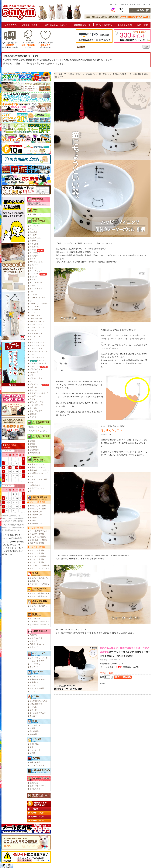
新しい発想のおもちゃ (39, 701)
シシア (32, 313)
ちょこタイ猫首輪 (37, 553)
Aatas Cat (33, 232)
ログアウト (146, 4)
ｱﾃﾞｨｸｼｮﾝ (33, 235)
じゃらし (33, 707)
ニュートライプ (36, 348)
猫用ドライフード (37, 464)
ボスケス (33, 390)
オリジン (33, 277)
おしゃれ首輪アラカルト (39, 531)
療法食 (31, 427)
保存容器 (33, 734)
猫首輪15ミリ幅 (36, 515)
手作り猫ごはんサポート (39, 470)
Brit (31, 381)
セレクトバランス (37, 324)
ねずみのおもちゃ (37, 704)
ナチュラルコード (37, 342)
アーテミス (34, 226)
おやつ (32, 482)
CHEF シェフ (35, 316)
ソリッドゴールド (37, 327)
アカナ (32, 229)
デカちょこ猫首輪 (37, 559)
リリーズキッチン (37, 405)
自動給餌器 (34, 731)
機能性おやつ (37, 485)
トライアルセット (37, 488)
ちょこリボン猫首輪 (38, 556)
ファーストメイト (37, 360)
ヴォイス (33, 268)
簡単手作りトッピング (39, 473)
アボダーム (34, 247)
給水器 (32, 728)
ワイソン (33, 417)
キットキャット (36, 289)
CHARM (33, 330)
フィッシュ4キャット (38, 363)
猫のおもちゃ (35, 789)
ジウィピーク (35, 307)
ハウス (32, 691)
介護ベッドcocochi (37, 644)
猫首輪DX (34, 521)
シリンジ (33, 641)
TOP (56, 74)
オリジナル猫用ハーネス (39, 593)
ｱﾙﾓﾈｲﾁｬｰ (33, 250)
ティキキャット (36, 333)
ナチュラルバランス (38, 345)
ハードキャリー (36, 664)
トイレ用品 (34, 744)
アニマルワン (35, 241)
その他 (32, 753)
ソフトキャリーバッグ (39, 658)
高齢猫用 (33, 447)
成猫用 (32, 441)
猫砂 (31, 747)
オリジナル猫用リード (39, 596)
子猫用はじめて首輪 (38, 506)
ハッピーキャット (37, 357)
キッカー (33, 716)
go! (31, 301)
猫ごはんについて (37, 214)
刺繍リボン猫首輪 (37, 543)
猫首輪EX (34, 518)
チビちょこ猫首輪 (37, 562)
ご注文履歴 (124, 4)
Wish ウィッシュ (36, 262)
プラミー (33, 375)
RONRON (33, 414)
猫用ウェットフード (38, 467)
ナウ (31, 339)
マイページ (114, 4)
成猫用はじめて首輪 (38, 509)
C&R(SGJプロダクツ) (38, 304)
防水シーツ (34, 647)
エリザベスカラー (37, 638)
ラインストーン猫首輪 (39, 540)
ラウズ (32, 399)
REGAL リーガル (36, 402)
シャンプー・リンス (38, 765)
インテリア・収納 (37, 688)
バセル (32, 354)
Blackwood (34, 372)
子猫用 (32, 444)
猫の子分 (33, 710)
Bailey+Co (34, 387)
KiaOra (32, 286)
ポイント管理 (135, 4)
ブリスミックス (36, 378)
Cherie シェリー (36, 319)
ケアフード (33, 431)
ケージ (32, 685)
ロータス (33, 408)
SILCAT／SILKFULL (38, 321)
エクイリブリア (36, 271)
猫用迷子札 (34, 581)
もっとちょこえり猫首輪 (39, 565)
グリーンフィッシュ (38, 298)
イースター (34, 256)
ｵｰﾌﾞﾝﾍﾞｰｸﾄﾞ (35, 274)
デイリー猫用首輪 (37, 502)
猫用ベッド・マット (38, 679)
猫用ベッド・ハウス (38, 786)
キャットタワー (36, 676)
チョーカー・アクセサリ (39, 584)
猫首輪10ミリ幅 (36, 512)
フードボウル (35, 725)
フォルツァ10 (35, 366)
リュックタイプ (38, 661)
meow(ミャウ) (35, 396)
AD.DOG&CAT (35, 238)
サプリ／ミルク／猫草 (39, 479)
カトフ (32, 280)
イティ (32, 259)
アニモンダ (34, 244)
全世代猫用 (34, 450)
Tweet (102, 684)
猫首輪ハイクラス (37, 524)
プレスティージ (36, 384)
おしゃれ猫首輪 (36, 528)
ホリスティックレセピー (39, 393)
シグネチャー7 (35, 310)
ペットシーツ (35, 750)
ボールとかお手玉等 (38, 713)
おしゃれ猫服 (35, 618)
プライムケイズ (36, 369)
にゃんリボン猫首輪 (38, 537)
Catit (31, 292)
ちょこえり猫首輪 (37, 547)
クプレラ (33, 295)
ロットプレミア (36, 411)
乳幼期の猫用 (35, 453)
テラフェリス (35, 336)
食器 (61, 74)
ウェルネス (34, 265)
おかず (32, 476)
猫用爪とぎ (34, 682)
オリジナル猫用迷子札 (39, 578)
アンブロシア (35, 253)
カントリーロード (37, 283)
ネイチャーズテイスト (39, 351)
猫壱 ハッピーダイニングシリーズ (88, 74)
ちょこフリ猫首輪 (37, 534)
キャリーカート (36, 667)
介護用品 (33, 635)
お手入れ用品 (35, 762)
